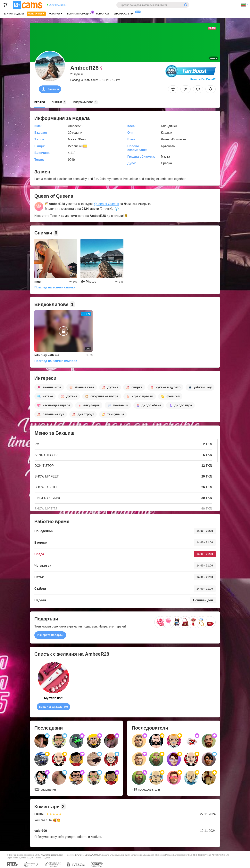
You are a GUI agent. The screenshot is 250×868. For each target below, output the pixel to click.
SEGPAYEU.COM (93, 855)
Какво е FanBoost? (203, 79)
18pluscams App (125, 13)
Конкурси (102, 14)
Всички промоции (80, 13)
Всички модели (14, 14)
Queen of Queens (106, 204)
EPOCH (79, 855)
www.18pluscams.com (52, 855)
